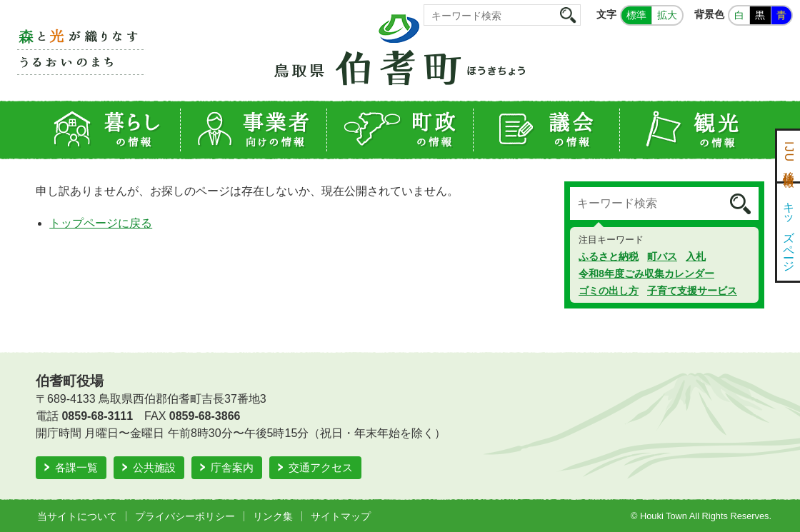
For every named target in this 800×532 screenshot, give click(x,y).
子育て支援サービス (692, 291)
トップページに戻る (101, 223)
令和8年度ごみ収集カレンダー (646, 273)
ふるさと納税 (609, 256)
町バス (662, 256)
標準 (636, 15)
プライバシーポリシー (185, 516)
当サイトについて (77, 516)
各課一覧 (76, 467)
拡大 (667, 15)
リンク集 (273, 516)
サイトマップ (341, 516)
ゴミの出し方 (609, 291)
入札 (696, 256)
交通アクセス (321, 467)
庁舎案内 (232, 467)
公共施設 (154, 467)
